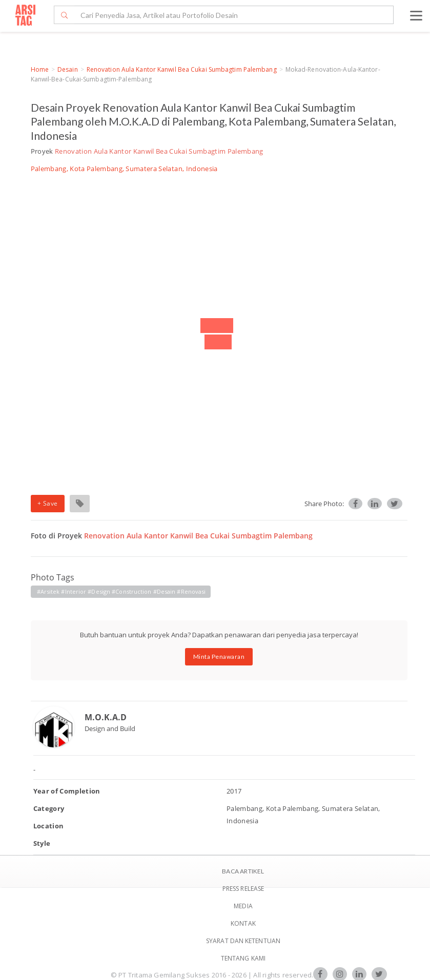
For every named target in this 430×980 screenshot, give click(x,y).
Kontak (243, 923)
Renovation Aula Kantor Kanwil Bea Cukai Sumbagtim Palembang (182, 69)
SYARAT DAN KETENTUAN (243, 941)
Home (40, 69)
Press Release (243, 889)
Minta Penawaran (219, 656)
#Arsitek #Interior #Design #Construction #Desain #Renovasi (121, 591)
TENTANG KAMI (243, 958)
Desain (68, 69)
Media (243, 906)
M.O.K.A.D (106, 717)
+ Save (48, 503)
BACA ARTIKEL (243, 871)
